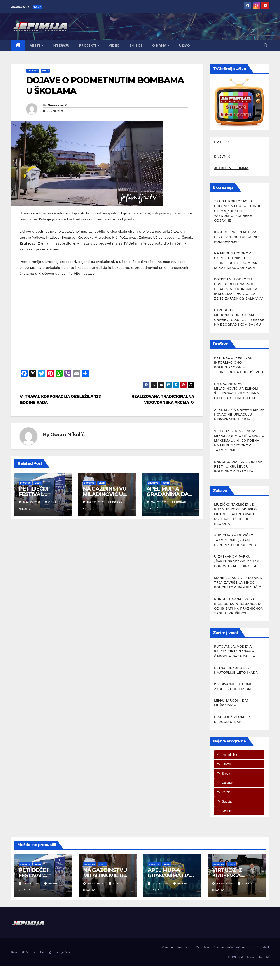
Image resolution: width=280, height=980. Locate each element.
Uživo (185, 45)
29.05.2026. (32, 883)
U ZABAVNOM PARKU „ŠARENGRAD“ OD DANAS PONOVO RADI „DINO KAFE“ (238, 561)
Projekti (88, 45)
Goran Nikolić (58, 105)
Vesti (36, 45)
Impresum (184, 947)
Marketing (203, 947)
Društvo (33, 70)
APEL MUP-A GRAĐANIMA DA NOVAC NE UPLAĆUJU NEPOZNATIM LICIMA (239, 414)
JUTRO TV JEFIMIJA (231, 168)
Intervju (61, 45)
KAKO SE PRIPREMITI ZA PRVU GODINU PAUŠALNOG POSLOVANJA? (238, 237)
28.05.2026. (161, 883)
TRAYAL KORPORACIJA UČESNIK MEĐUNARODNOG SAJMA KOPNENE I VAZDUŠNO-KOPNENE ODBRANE (238, 211)
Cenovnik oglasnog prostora (233, 947)
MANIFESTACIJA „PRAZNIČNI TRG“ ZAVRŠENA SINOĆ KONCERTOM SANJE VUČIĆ (239, 582)
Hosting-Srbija (62, 952)
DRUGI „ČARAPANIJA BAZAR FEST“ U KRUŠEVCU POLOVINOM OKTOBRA (238, 466)
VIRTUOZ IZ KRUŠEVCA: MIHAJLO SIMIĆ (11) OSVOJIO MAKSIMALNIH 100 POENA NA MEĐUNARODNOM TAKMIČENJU (239, 440)
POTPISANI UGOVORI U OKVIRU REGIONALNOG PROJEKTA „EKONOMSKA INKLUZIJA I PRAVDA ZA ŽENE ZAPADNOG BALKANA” (239, 289)
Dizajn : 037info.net (25, 952)
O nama (160, 45)
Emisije (136, 45)
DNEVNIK (222, 156)
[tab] (239, 755)
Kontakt (264, 957)
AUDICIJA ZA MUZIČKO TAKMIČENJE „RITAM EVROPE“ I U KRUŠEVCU (235, 540)
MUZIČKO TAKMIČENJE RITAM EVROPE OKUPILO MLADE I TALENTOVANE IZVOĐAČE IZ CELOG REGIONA (235, 514)
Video (114, 45)
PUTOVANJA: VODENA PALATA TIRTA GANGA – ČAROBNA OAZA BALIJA (235, 651)
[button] (266, 45)
